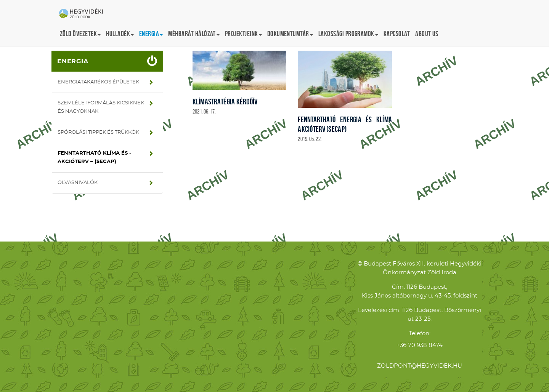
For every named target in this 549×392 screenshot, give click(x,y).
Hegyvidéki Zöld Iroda (84, 14)
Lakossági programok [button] (348, 34)
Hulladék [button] (120, 34)
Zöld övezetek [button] (80, 34)
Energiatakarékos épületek (98, 82)
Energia (73, 61)
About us (427, 34)
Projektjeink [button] (243, 34)
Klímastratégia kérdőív (225, 102)
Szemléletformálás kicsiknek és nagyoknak (101, 107)
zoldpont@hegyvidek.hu (420, 366)
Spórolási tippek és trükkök (98, 132)
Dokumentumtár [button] (290, 34)
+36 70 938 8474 (420, 345)
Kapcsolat (397, 34)
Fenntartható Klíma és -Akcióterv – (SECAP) (94, 158)
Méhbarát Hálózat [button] (194, 34)
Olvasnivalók (78, 183)
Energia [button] (151, 34)
